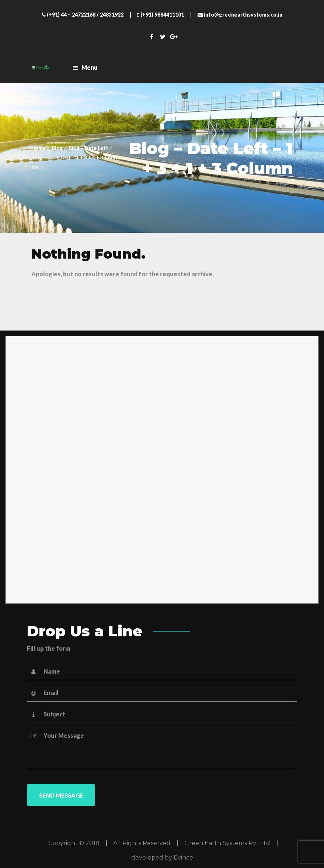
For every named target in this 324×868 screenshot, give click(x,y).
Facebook (151, 37)
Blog (57, 148)
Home (39, 148)
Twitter (163, 37)
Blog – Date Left (88, 148)
